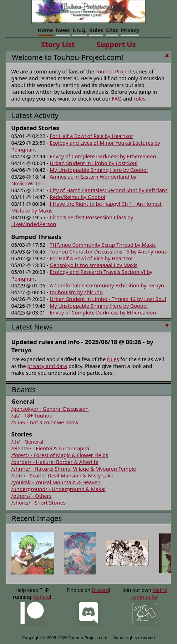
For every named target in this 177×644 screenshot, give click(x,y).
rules (140, 99)
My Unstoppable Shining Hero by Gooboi (99, 170)
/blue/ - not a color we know (45, 422)
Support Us (116, 44)
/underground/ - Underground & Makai (59, 489)
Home (45, 30)
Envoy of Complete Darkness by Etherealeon (103, 156)
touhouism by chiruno (76, 292)
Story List (58, 44)
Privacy (130, 30)
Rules (96, 30)
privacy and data (47, 366)
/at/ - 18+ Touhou (32, 416)
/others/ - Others (32, 496)
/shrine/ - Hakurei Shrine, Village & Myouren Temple (74, 469)
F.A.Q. (79, 30)
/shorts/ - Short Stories (39, 503)
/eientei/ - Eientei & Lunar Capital (51, 448)
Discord (100, 590)
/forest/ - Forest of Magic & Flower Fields (60, 455)
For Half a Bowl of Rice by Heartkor (91, 136)
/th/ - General (27, 442)
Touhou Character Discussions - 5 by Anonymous (108, 252)
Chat (112, 30)
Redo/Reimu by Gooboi (77, 197)
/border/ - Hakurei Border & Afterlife (55, 462)
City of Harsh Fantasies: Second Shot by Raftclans (108, 190)
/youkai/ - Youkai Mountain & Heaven (56, 482)
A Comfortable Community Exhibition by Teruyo (107, 285)
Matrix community (149, 593)
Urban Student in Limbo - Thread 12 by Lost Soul (108, 299)
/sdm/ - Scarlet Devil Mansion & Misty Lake (62, 476)
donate (42, 597)
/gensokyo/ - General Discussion (50, 409)
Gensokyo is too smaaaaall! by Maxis (93, 265)
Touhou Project (114, 71)
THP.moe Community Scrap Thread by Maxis (103, 245)
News (63, 30)
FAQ (117, 99)
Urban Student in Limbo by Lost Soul (93, 163)
